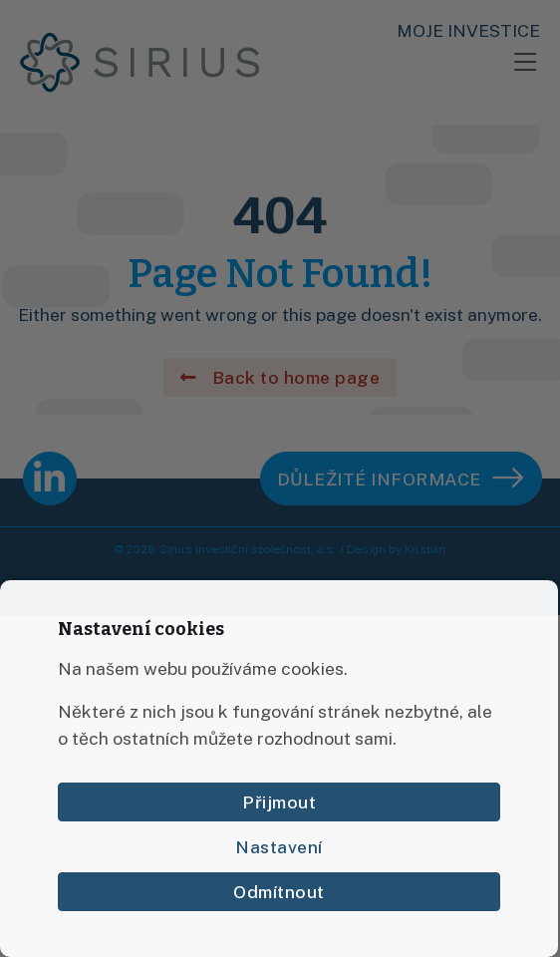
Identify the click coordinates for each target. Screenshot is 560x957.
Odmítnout (279, 892)
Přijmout (279, 802)
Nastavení (279, 847)
